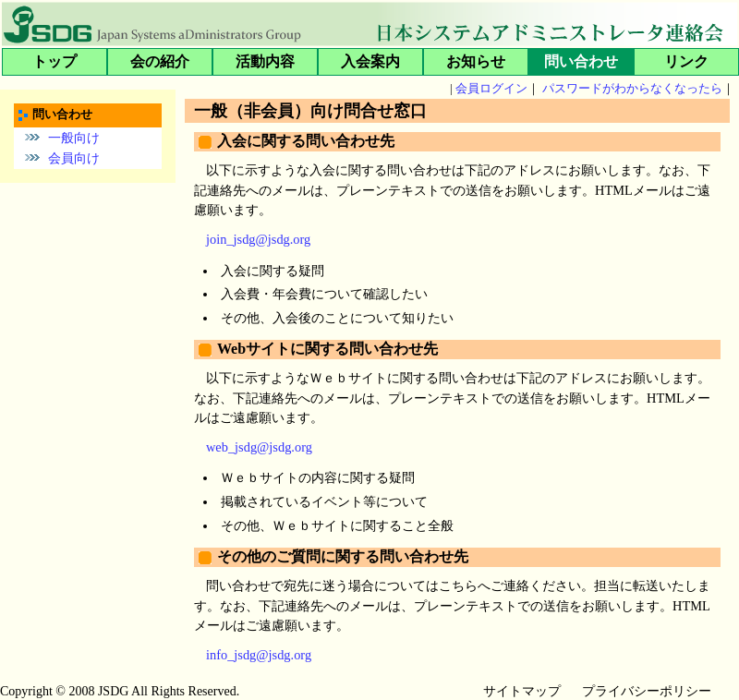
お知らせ (476, 61)
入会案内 (370, 61)
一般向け (74, 137)
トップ (55, 61)
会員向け (74, 158)
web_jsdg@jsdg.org (259, 447)
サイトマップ (522, 691)
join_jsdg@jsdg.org (258, 239)
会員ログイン (491, 89)
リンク (686, 61)
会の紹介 (160, 61)
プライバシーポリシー (647, 691)
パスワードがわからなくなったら (632, 89)
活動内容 (265, 61)
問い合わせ (581, 61)
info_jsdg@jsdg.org (259, 655)
